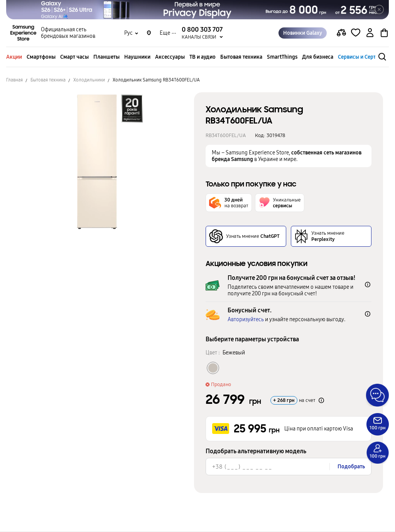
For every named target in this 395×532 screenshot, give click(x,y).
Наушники (137, 57)
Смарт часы (74, 57)
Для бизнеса (318, 57)
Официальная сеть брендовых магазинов (68, 33)
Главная (14, 80)
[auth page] (370, 33)
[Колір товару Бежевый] (213, 368)
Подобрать (351, 467)
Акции (14, 57)
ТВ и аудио (203, 57)
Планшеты (106, 57)
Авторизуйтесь (246, 319)
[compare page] (341, 33)
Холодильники (89, 80)
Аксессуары (170, 57)
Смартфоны (41, 57)
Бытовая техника (241, 57)
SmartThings (282, 57)
